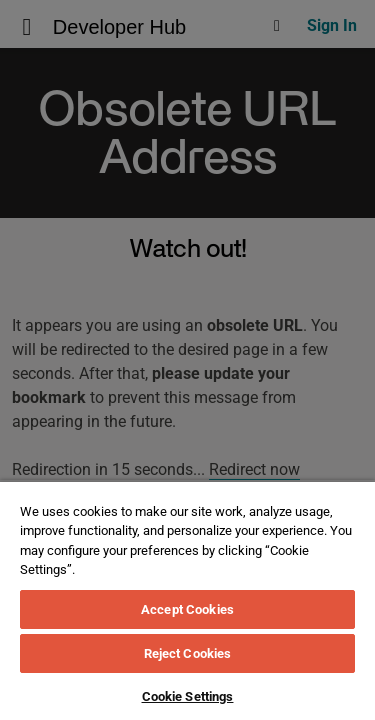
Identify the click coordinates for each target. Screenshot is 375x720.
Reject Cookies (188, 653)
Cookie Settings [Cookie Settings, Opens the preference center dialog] (188, 696)
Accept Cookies (187, 609)
